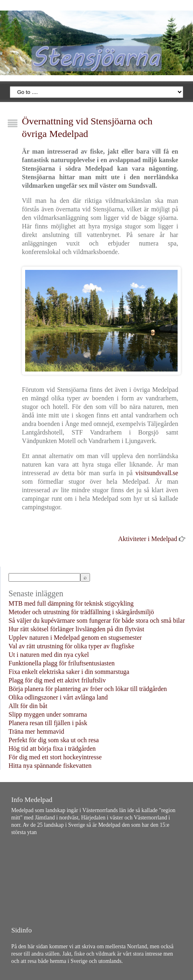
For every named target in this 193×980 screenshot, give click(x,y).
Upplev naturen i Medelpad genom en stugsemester (75, 638)
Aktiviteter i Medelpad (148, 539)
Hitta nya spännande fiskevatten (50, 766)
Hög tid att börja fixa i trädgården (52, 749)
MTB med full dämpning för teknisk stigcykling (71, 603)
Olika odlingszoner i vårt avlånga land (58, 697)
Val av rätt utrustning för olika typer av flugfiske (71, 646)
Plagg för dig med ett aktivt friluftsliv (57, 680)
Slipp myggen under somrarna (48, 714)
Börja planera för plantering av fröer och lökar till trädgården (88, 689)
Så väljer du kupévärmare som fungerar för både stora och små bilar (97, 620)
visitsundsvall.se (157, 473)
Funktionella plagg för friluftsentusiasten (62, 663)
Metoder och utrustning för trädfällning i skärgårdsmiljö (81, 612)
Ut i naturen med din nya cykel (49, 655)
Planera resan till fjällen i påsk (48, 723)
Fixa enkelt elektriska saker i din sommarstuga (69, 672)
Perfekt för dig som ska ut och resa (54, 740)
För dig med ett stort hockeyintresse (55, 757)
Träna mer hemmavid (36, 731)
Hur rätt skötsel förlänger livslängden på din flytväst (76, 629)
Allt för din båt (28, 706)
